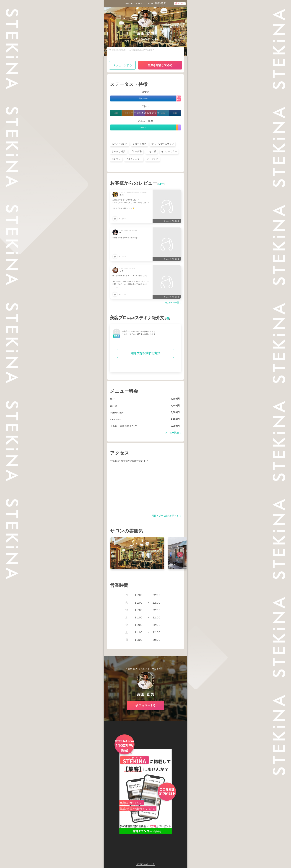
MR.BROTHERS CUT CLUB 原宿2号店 (145, 3)
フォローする (147, 705)
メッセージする (122, 65)
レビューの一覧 (171, 303)
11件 (161, 184)
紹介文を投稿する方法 (145, 353)
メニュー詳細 (172, 433)
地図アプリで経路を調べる (166, 516)
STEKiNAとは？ (145, 864)
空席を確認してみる (160, 65)
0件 (167, 319)
